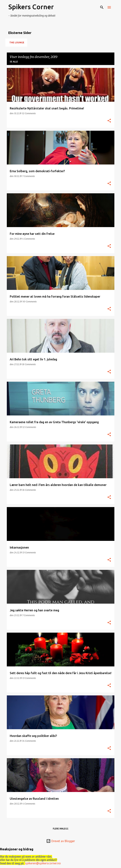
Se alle (14, 62)
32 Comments (29, 113)
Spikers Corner (31, 7)
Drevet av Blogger (61, 841)
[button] (109, 121)
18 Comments (29, 364)
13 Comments (29, 553)
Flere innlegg (61, 829)
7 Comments (29, 176)
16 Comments (29, 490)
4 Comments (29, 239)
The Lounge (17, 43)
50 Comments (30, 302)
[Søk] (102, 7)
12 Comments (29, 427)
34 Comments (29, 741)
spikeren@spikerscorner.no (43, 863)
